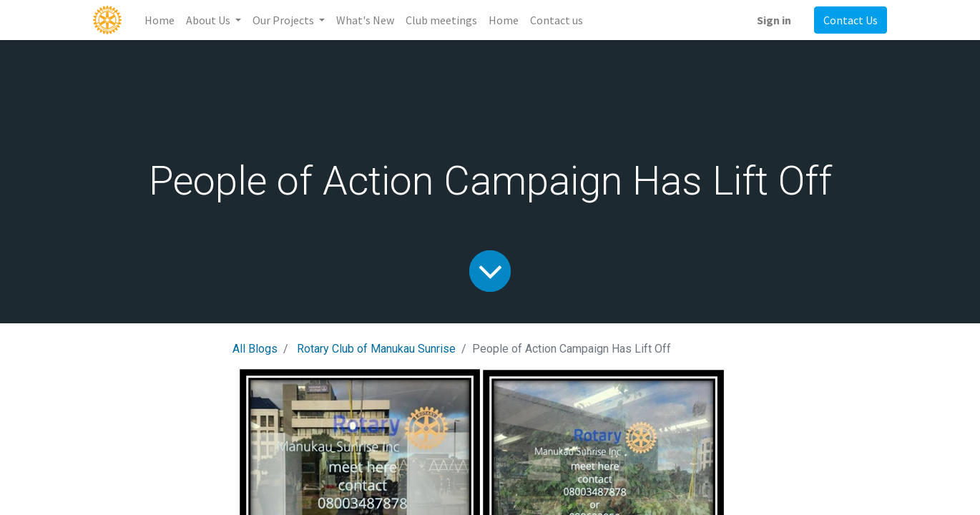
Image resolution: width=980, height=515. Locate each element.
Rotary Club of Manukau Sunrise (376, 349)
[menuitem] (160, 20)
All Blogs (255, 349)
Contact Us (851, 20)
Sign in (774, 20)
